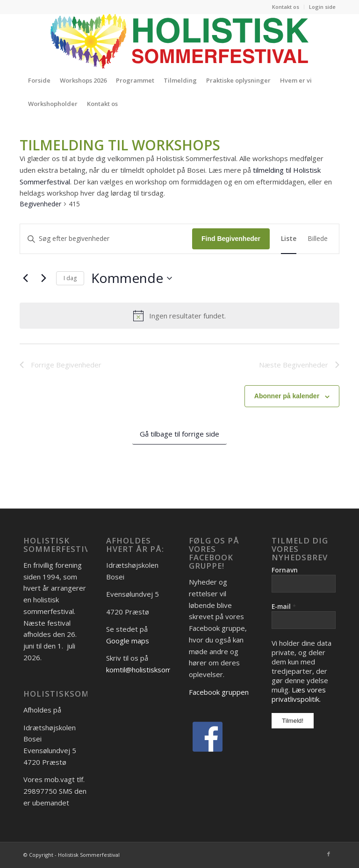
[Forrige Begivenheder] (25, 278)
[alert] (179, 316)
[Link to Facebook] (329, 854)
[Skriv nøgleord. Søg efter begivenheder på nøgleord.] (106, 239)
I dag (70, 278)
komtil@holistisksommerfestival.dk (162, 670)
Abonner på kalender (287, 396)
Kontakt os (286, 7)
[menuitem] (286, 7)
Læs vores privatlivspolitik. (299, 694)
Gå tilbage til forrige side (179, 434)
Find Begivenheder (231, 239)
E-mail (284, 606)
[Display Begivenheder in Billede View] (318, 239)
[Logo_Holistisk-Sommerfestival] (179, 41)
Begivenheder (40, 204)
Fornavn (285, 570)
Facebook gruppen (219, 692)
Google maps (128, 641)
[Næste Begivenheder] (43, 278)
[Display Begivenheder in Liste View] (289, 239)
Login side (322, 7)
